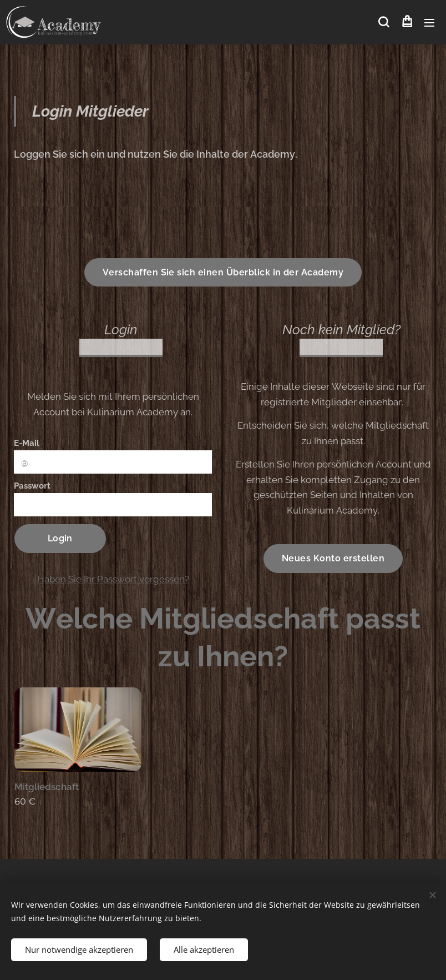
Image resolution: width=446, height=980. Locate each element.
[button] (384, 22)
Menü (429, 23)
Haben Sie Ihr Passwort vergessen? (113, 579)
